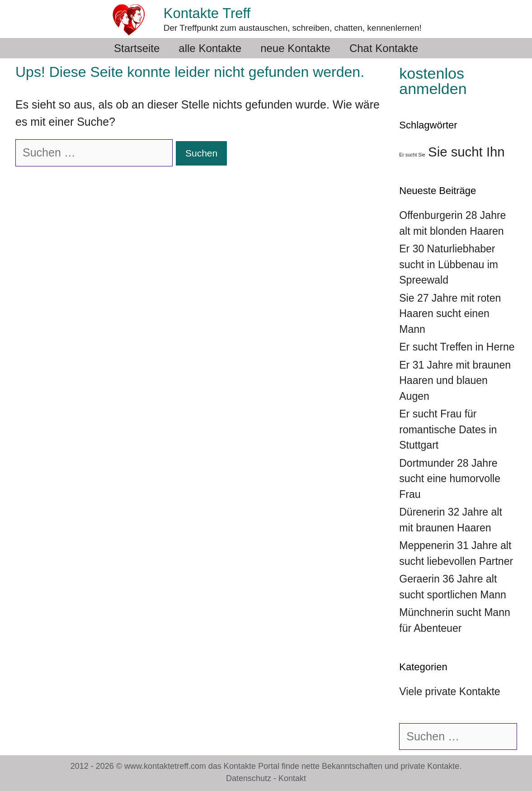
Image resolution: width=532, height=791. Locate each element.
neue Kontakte (295, 48)
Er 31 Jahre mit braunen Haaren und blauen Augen (455, 381)
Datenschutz (249, 778)
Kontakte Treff (207, 13)
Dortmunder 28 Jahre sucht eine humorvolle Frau (450, 479)
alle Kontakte (210, 48)
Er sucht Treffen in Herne (457, 347)
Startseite (137, 48)
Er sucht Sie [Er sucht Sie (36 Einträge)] (412, 155)
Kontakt (292, 778)
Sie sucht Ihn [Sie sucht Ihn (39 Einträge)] (466, 152)
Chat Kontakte (384, 48)
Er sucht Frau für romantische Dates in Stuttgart (448, 429)
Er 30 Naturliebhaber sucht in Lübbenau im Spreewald (449, 264)
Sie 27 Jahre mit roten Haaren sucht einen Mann (450, 314)
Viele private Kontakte (450, 692)
